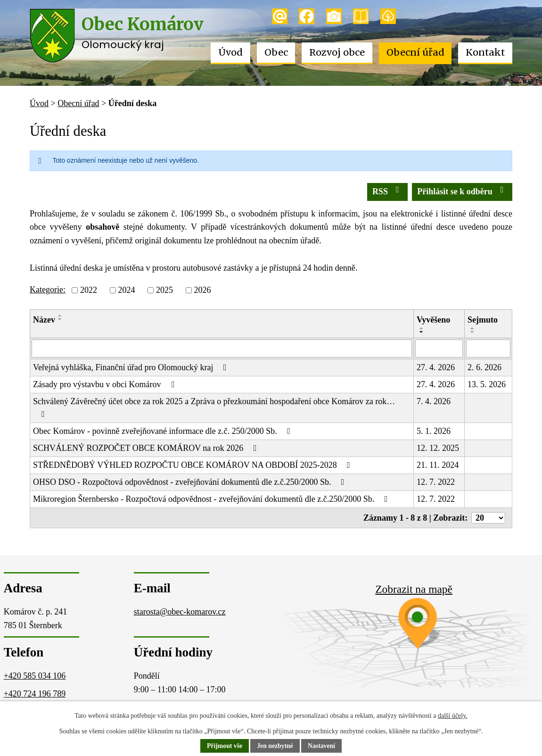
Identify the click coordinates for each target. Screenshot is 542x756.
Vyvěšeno (433, 320)
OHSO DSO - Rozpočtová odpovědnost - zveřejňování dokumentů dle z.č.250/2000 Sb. (190, 482)
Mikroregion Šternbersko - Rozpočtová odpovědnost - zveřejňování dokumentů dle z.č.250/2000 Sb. (212, 499)
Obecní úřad (415, 52)
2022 (89, 290)
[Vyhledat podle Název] (222, 349)
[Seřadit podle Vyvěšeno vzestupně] (422, 328)
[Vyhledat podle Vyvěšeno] (439, 349)
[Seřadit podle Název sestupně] (60, 319)
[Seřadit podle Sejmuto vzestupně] (473, 328)
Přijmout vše (224, 746)
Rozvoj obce (337, 52)
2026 (202, 290)
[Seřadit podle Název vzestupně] (60, 316)
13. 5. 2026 (487, 384)
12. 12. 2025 (438, 448)
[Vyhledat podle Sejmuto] (488, 349)
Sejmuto (483, 320)
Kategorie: (48, 290)
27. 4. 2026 (436, 367)
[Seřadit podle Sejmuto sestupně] (473, 332)
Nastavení (322, 746)
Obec (276, 52)
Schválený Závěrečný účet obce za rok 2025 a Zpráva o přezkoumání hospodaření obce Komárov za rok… (214, 407)
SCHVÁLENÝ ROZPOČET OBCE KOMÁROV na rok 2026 (147, 448)
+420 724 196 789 (35, 694)
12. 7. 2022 (436, 482)
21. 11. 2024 (438, 465)
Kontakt (485, 52)
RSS (388, 191)
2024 (126, 290)
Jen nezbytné (275, 746)
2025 (164, 290)
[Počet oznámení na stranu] (488, 518)
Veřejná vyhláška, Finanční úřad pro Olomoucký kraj (131, 367)
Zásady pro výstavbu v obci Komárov (105, 384)
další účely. (453, 716)
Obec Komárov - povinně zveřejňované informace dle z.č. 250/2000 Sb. (164, 431)
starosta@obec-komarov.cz (180, 612)
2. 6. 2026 (485, 367)
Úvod (230, 52)
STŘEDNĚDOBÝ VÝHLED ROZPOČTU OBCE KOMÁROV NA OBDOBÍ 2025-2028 (193, 465)
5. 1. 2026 (434, 431)
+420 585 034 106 (35, 676)
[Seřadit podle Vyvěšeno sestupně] (422, 332)
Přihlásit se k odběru (462, 191)
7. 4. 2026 (434, 401)
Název (44, 320)
